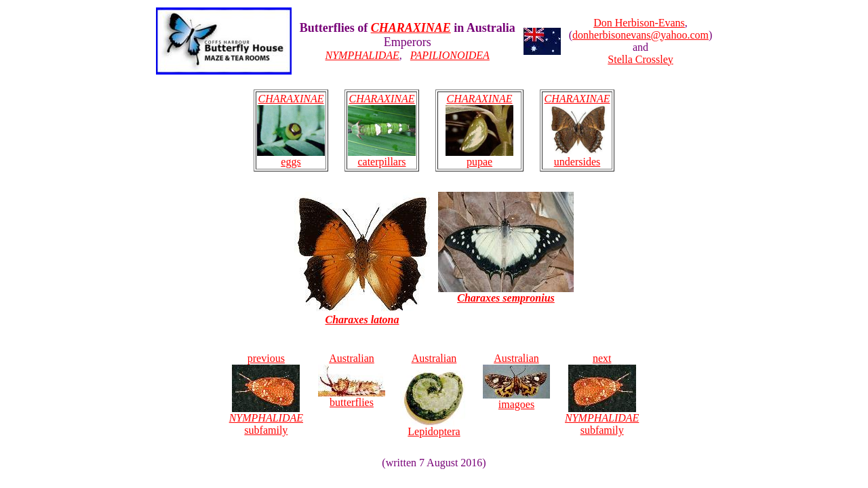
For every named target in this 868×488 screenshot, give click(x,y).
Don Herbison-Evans (639, 23)
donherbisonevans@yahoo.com (640, 35)
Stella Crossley (640, 59)
